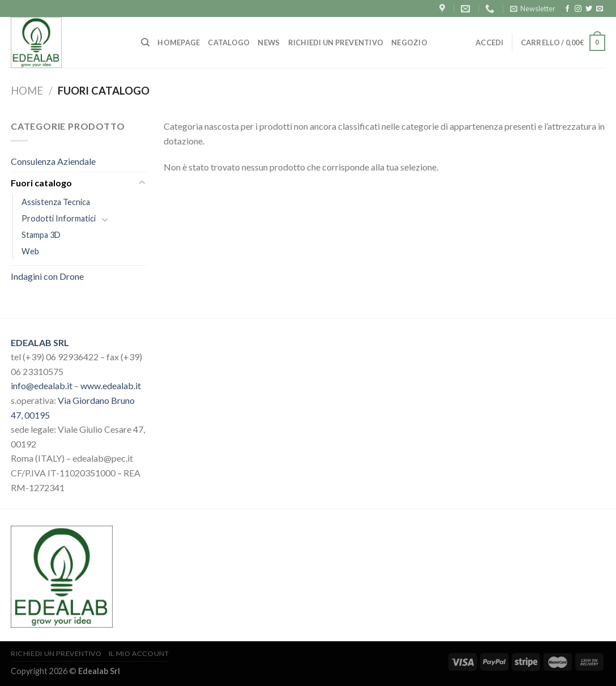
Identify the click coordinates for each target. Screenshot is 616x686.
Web (30, 251)
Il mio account (139, 653)
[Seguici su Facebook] (567, 9)
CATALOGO (229, 42)
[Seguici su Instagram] (578, 9)
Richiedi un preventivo (56, 653)
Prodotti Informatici (59, 218)
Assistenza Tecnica (56, 202)
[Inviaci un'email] (600, 9)
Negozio (409, 42)
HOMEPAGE (179, 42)
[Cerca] (145, 42)
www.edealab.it (111, 385)
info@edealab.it (42, 385)
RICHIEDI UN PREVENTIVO (336, 42)
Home (27, 91)
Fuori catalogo (41, 183)
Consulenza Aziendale (53, 161)
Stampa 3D (41, 235)
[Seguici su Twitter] (589, 9)
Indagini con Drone (47, 276)
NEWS (269, 42)
